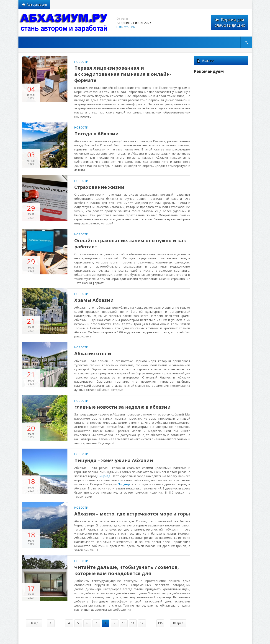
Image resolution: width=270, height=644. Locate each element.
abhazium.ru (64, 23)
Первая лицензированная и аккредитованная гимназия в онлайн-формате (123, 74)
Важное (206, 61)
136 (160, 623)
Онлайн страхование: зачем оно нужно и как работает (130, 244)
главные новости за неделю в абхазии (122, 407)
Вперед (178, 623)
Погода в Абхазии (96, 134)
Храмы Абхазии (94, 300)
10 (124, 623)
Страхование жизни (99, 187)
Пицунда (104, 476)
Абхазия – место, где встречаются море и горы (132, 514)
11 (133, 623)
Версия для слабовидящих (230, 22)
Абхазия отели (93, 354)
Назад (34, 623)
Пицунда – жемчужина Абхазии (114, 460)
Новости (81, 62)
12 (142, 623)
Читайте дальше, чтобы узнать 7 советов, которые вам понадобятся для (127, 570)
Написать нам (126, 27)
